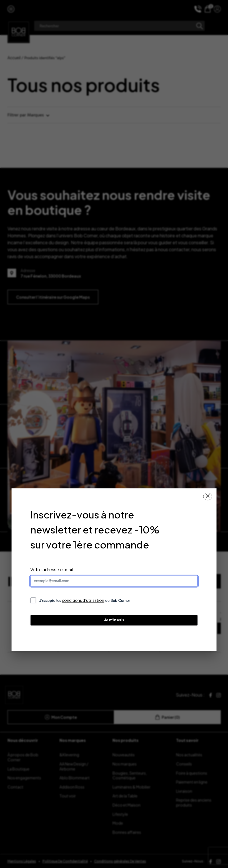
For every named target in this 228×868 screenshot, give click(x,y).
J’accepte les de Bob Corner (85, 601)
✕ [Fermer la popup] (208, 496)
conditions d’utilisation (83, 600)
